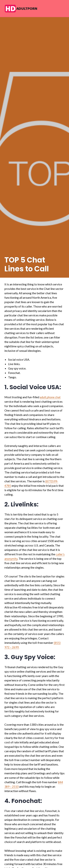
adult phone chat (50, 397)
